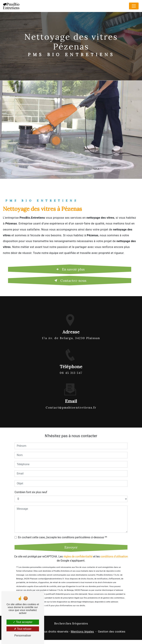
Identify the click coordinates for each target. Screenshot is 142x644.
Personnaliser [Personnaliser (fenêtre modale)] (23, 636)
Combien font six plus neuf (31, 480)
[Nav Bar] (134, 6)
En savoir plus (70, 269)
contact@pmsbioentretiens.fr (71, 395)
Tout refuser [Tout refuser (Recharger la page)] (23, 629)
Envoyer (71, 535)
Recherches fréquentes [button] (71, 623)
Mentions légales (82, 632)
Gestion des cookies (112, 632)
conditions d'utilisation (114, 545)
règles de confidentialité (78, 545)
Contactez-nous (70, 281)
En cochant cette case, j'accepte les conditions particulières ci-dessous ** (63, 525)
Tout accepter (23, 622)
